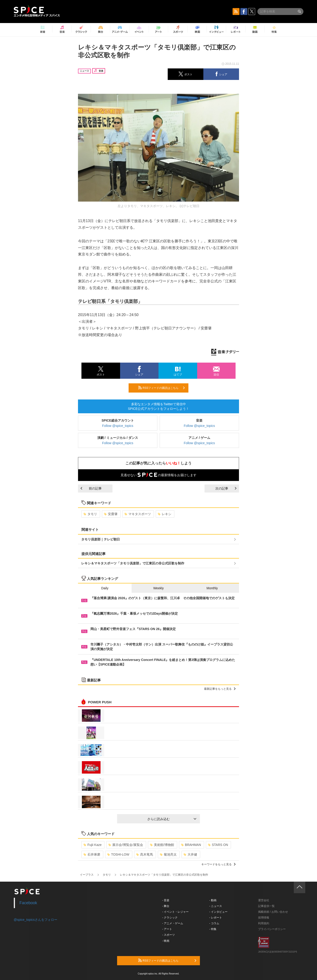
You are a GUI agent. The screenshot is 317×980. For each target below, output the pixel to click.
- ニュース (216, 906)
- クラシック (170, 918)
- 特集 (213, 929)
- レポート (216, 918)
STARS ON (218, 845)
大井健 (190, 854)
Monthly (212, 588)
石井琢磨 (92, 854)
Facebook (28, 903)
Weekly (158, 588)
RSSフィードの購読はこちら (161, 388)
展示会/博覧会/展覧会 (126, 845)
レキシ (165, 514)
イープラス (87, 875)
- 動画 (213, 900)
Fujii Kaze (92, 845)
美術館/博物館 (162, 845)
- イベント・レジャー (175, 912)
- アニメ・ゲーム (173, 923)
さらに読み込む (172, 819)
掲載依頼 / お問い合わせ (273, 912)
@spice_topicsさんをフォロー (36, 920)
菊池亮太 (168, 854)
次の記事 (226, 488)
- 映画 (166, 941)
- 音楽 (166, 900)
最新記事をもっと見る (220, 689)
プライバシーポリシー (272, 929)
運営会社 (264, 900)
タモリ (90, 514)
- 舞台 (166, 906)
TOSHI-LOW (118, 854)
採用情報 (264, 918)
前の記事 (91, 488)
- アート (167, 929)
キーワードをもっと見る (218, 864)
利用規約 (264, 923)
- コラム (214, 923)
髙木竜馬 (145, 854)
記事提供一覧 (266, 906)
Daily (105, 588)
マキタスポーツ (138, 514)
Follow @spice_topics (118, 426)
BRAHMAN (191, 845)
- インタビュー (218, 912)
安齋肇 (111, 514)
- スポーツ (169, 935)
